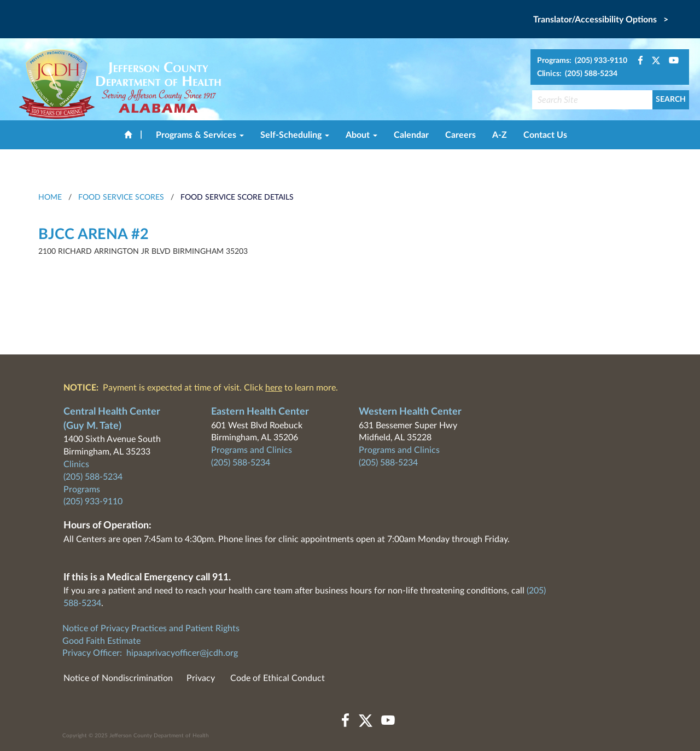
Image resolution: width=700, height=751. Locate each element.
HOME (50, 197)
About (361, 135)
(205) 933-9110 (93, 502)
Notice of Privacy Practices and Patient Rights (151, 628)
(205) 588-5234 (93, 477)
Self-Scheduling (295, 135)
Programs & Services (200, 135)
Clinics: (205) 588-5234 (577, 74)
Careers (460, 135)
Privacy (201, 678)
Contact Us (545, 135)
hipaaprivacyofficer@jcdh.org (182, 653)
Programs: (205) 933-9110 (582, 61)
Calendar (411, 135)
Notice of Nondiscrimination (118, 678)
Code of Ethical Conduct (278, 678)
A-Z (500, 135)
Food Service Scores (121, 197)
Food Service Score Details (237, 197)
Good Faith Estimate (101, 641)
